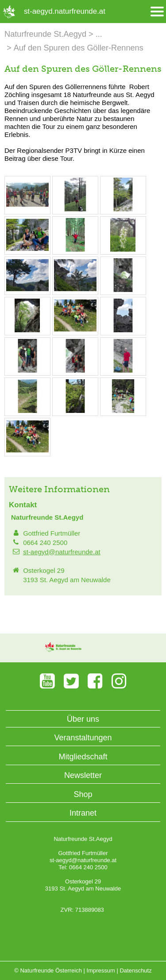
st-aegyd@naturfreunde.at (62, 552)
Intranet (83, 813)
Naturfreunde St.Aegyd (45, 34)
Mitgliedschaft (83, 757)
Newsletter (83, 775)
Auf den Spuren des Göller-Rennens (79, 48)
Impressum (101, 970)
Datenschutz (135, 970)
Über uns (83, 719)
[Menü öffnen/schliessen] (157, 12)
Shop (83, 794)
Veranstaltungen (83, 738)
